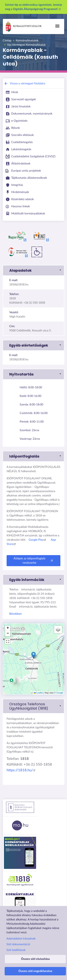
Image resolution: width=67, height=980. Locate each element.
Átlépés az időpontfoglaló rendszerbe (34, 561)
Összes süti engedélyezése (35, 971)
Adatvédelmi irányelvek (21, 939)
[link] (33, 706)
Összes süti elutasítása (35, 959)
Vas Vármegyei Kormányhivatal (26, 45)
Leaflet (38, 693)
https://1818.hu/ (22, 770)
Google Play (38, 540)
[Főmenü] (57, 26)
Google (60, 693)
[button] (33, 270)
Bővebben (16, 614)
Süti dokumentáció (18, 944)
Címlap (7, 40)
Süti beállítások (16, 950)
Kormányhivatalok (24, 26)
